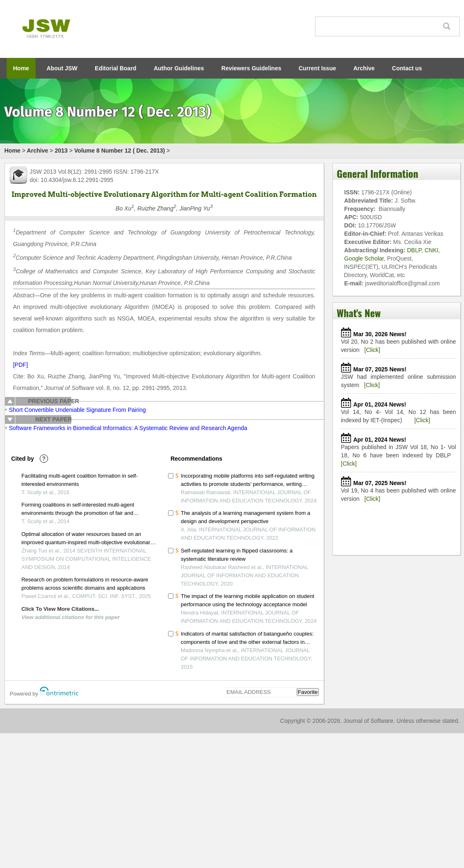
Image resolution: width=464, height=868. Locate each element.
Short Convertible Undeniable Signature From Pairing (78, 410)
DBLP (414, 250)
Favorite (308, 692)
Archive (364, 68)
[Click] (372, 350)
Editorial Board (115, 68)
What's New (359, 313)
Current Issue (317, 68)
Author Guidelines (179, 68)
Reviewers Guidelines (251, 68)
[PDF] (21, 365)
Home (21, 68)
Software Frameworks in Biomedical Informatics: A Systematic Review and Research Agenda (128, 428)
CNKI (432, 250)
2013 (61, 151)
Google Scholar (364, 258)
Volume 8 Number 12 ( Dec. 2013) (119, 151)
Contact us (407, 68)
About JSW (62, 68)
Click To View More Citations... (60, 609)
